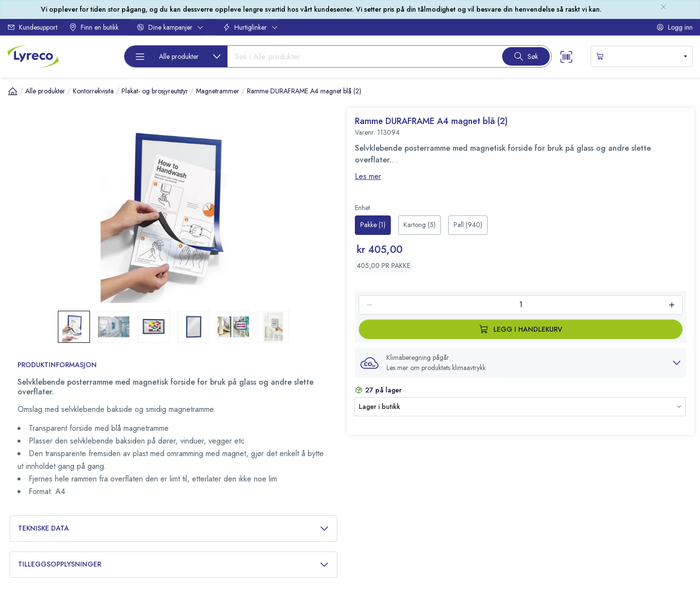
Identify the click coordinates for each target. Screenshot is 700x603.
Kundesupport (32, 27)
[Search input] (361, 56)
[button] (521, 363)
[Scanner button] (566, 56)
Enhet (362, 208)
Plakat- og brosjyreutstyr (155, 91)
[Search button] (526, 56)
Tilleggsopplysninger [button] (174, 564)
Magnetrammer (218, 91)
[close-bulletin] (664, 7)
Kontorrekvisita (93, 91)
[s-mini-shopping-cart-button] (642, 56)
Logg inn (674, 27)
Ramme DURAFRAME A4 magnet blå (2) (304, 91)
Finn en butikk (94, 27)
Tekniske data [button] (174, 528)
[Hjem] (13, 91)
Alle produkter (45, 91)
